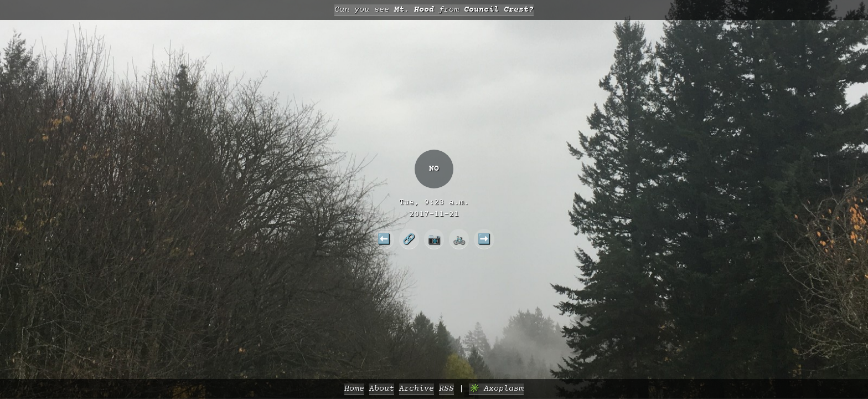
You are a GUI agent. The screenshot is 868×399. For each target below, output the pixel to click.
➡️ (484, 239)
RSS (446, 389)
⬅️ (384, 239)
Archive (417, 389)
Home (354, 389)
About (382, 389)
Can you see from (434, 10)
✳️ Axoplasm (496, 389)
